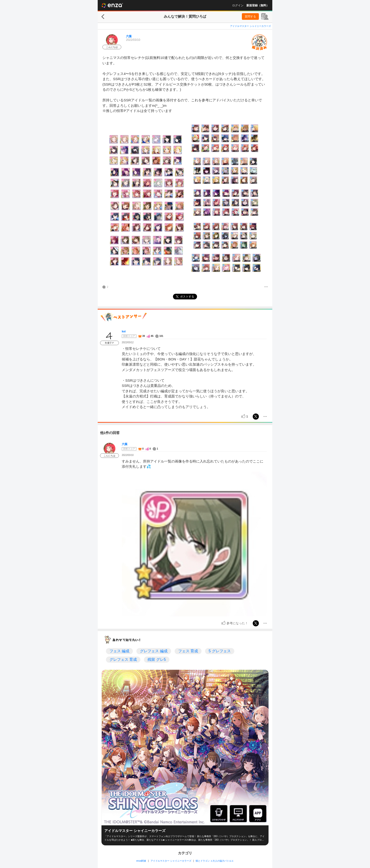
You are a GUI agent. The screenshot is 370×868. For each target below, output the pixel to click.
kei (124, 331)
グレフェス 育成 (123, 659)
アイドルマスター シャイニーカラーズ (250, 26)
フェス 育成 (188, 651)
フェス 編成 (119, 651)
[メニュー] (266, 287)
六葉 (129, 36)
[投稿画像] (185, 199)
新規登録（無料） (258, 5)
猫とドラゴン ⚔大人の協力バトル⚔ (215, 861)
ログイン (238, 5)
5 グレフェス (220, 651)
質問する (250, 17)
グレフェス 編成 (154, 651)
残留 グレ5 (157, 659)
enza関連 (141, 861)
